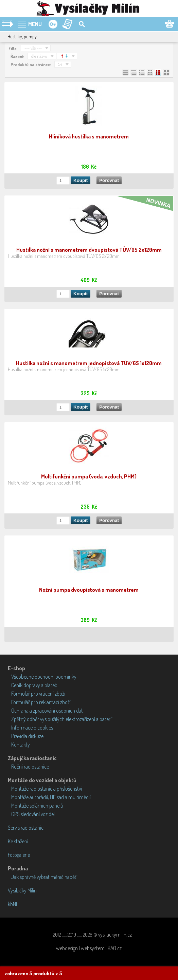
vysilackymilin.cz (115, 935)
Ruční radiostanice (30, 767)
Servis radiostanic (26, 828)
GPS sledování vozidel (33, 814)
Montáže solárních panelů (37, 806)
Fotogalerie (19, 855)
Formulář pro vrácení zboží (38, 694)
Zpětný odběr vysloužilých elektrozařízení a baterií (62, 719)
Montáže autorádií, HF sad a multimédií (51, 797)
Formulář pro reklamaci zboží (41, 702)
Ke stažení (18, 841)
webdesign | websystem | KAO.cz (89, 948)
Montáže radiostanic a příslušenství (47, 789)
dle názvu (39, 56)
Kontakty (21, 745)
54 (60, 64)
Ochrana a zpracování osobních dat (47, 711)
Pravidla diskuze (27, 736)
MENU (35, 24)
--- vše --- (33, 48)
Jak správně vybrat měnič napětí (44, 877)
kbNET (14, 904)
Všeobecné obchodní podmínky (44, 677)
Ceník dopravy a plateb (34, 685)
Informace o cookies (32, 728)
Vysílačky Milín (22, 890)
